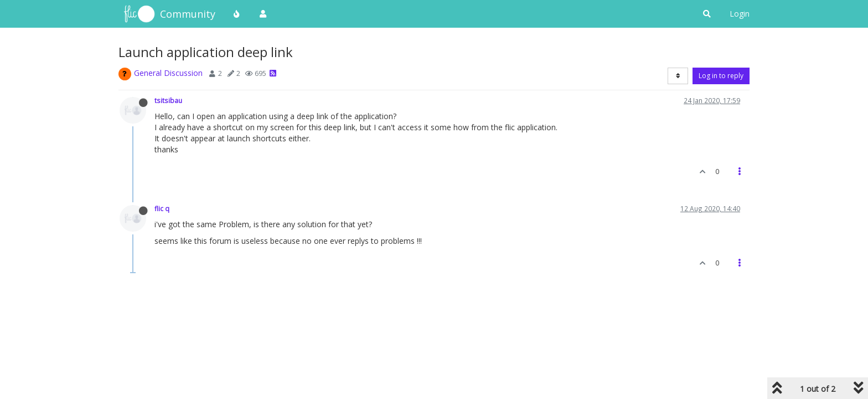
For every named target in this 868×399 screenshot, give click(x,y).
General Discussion (168, 73)
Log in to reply (721, 76)
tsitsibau (168, 100)
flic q (162, 208)
